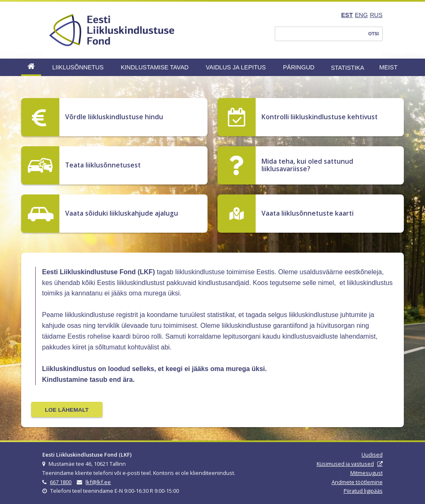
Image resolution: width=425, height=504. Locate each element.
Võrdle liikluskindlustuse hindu (114, 117)
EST (347, 15)
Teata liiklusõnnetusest (103, 165)
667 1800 (61, 482)
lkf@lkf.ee (98, 482)
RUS (376, 15)
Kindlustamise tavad (155, 67)
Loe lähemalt (67, 410)
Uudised (372, 455)
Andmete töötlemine (357, 482)
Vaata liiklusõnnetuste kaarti (308, 213)
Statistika (347, 68)
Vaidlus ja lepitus (236, 67)
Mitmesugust (366, 473)
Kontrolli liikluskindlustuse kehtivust (320, 117)
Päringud (299, 67)
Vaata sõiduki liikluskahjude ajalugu (122, 213)
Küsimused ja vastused (345, 464)
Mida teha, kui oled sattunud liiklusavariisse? (307, 165)
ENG (361, 15)
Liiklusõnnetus (78, 67)
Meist (388, 67)
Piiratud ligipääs (363, 491)
